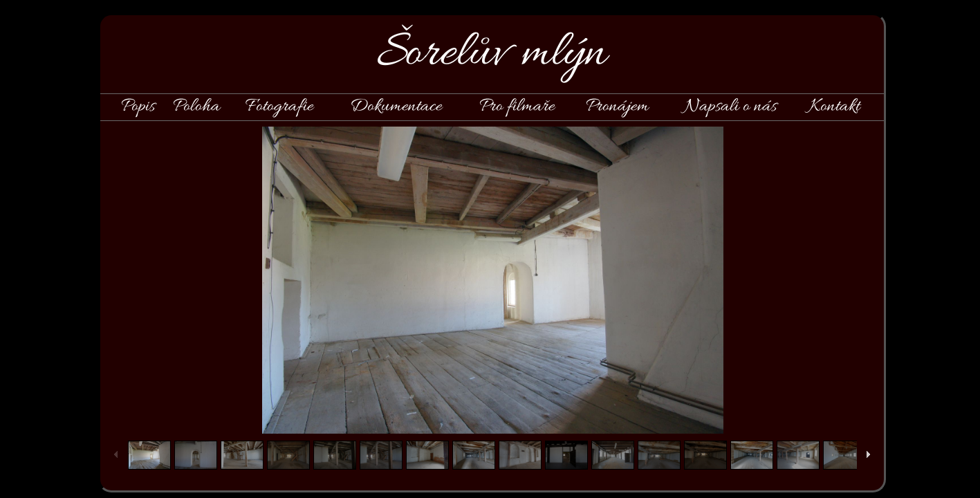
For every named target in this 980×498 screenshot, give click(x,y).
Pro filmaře (517, 107)
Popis (138, 107)
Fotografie (279, 107)
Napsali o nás (730, 107)
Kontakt (834, 107)
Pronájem (617, 107)
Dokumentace (396, 107)
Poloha (196, 107)
